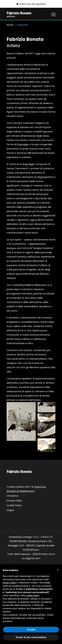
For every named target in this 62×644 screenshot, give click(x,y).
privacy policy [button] (10, 583)
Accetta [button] (31, 630)
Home (10, 25)
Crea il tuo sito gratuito (31, 4)
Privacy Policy (14, 501)
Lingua (10, 510)
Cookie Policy (14, 505)
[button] (58, 570)
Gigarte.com (33, 558)
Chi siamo (12, 496)
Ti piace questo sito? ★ (26, 489)
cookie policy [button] (33, 595)
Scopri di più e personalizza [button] (31, 637)
